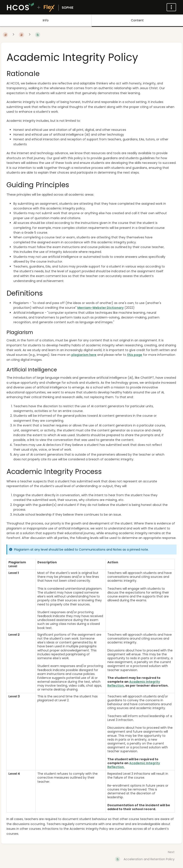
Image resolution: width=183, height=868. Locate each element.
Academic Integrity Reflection (134, 684)
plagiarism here (84, 355)
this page (135, 355)
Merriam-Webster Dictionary (100, 308)
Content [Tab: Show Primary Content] (137, 20)
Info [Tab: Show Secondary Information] (46, 20)
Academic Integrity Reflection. (134, 765)
